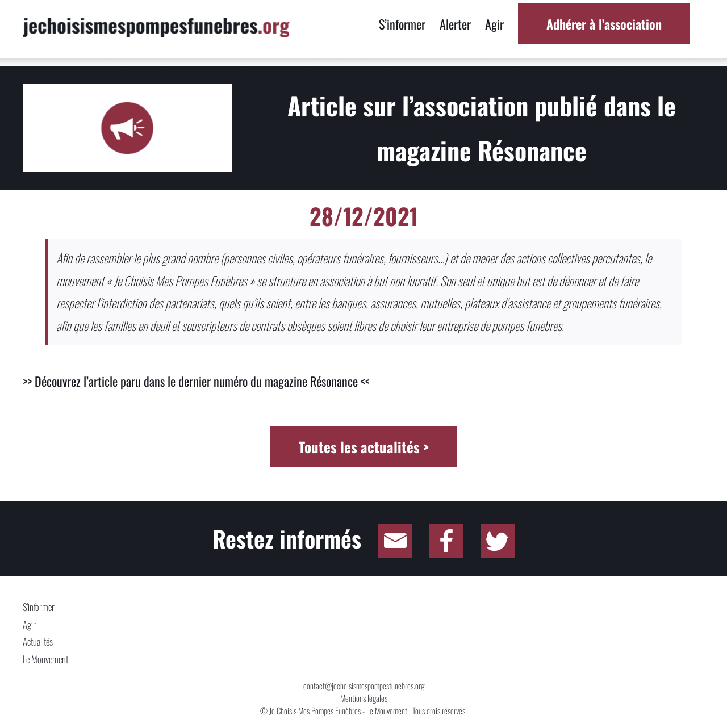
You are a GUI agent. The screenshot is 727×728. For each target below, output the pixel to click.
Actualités (38, 641)
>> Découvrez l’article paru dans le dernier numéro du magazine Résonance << (196, 381)
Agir (29, 624)
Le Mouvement (45, 659)
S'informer (39, 607)
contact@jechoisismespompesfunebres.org (364, 685)
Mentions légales (364, 698)
